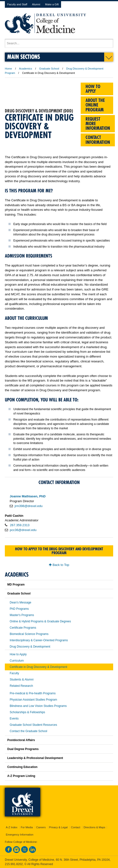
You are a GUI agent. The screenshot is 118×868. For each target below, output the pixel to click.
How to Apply (18, 654)
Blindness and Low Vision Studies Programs (38, 706)
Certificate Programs (23, 628)
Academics (26, 69)
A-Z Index (12, 827)
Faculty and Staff (17, 4)
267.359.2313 (20, 525)
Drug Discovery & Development (30, 647)
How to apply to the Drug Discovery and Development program (59, 551)
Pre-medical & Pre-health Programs (33, 693)
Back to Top (59, 565)
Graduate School (49, 69)
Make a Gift (52, 4)
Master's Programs (22, 615)
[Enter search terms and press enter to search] (59, 43)
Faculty (14, 673)
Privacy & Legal (58, 827)
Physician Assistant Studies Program (33, 700)
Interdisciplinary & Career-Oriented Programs (39, 640)
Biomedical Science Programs (29, 634)
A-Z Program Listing (21, 776)
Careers (41, 827)
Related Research (21, 686)
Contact (76, 827)
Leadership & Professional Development (35, 758)
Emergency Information (20, 835)
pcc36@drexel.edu (23, 530)
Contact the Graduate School (28, 731)
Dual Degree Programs (23, 749)
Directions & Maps (94, 827)
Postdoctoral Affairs (21, 740)
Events (14, 719)
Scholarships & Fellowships (27, 712)
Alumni (36, 4)
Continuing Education (22, 767)
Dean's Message (20, 602)
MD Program (16, 585)
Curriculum (17, 661)
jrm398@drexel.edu (28, 506)
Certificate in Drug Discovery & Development (38, 667)
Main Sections (24, 57)
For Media (27, 827)
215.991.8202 (14, 864)
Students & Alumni (22, 680)
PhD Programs (19, 609)
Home (8, 69)
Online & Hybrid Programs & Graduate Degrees (40, 621)
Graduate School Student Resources (33, 725)
